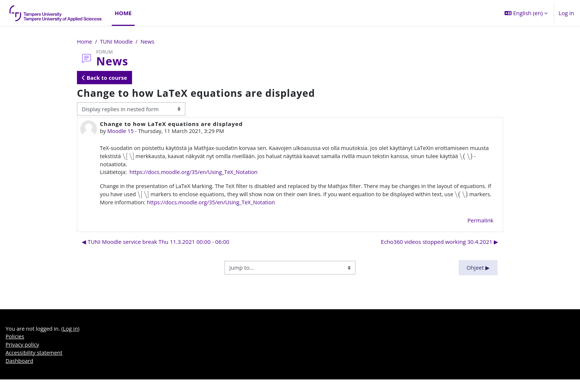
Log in (566, 13)
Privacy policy (23, 357)
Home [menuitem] (123, 13)
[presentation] (150, 157)
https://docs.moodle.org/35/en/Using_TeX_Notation (197, 174)
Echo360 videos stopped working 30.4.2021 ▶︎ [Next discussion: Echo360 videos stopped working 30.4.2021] (440, 253)
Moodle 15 (121, 132)
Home (85, 42)
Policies (15, 348)
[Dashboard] (56, 13)
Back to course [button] (104, 78)
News (150, 42)
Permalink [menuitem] (480, 231)
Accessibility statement (35, 365)
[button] (526, 13)
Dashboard (20, 373)
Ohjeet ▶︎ (478, 279)
